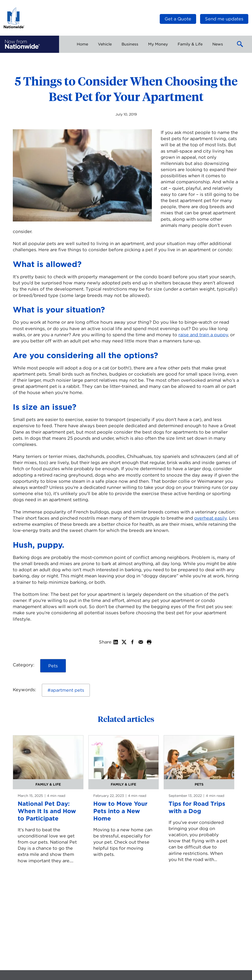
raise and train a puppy (203, 335)
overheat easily (210, 518)
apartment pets (67, 690)
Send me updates (224, 19)
